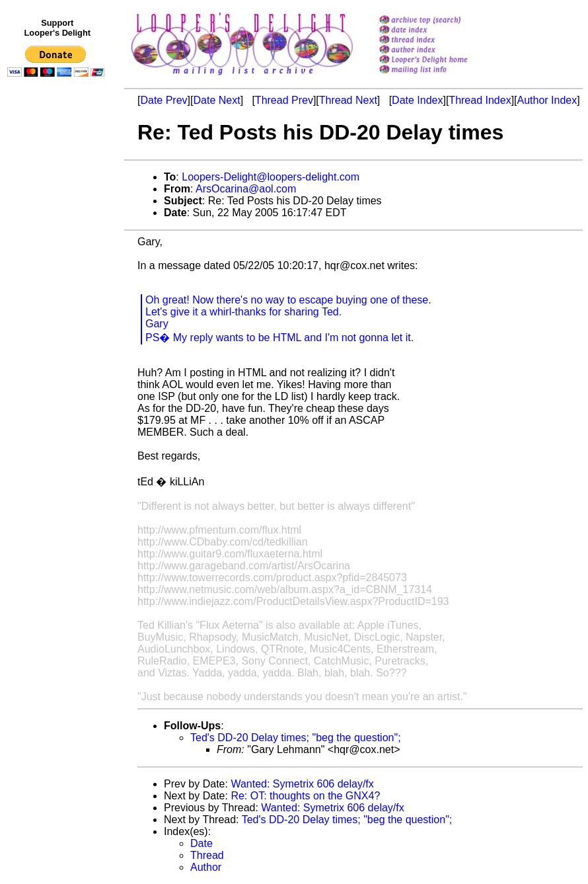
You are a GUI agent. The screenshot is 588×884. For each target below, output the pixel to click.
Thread (207, 855)
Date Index (417, 100)
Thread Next (348, 100)
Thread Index (480, 100)
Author (206, 867)
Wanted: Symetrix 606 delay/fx (302, 784)
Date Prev (164, 100)
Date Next (216, 100)
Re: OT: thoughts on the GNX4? (305, 796)
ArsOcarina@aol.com (246, 189)
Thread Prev (284, 100)
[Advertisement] (58, 355)
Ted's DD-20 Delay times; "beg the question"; (296, 738)
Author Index (547, 100)
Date (202, 843)
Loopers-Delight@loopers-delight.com (271, 177)
